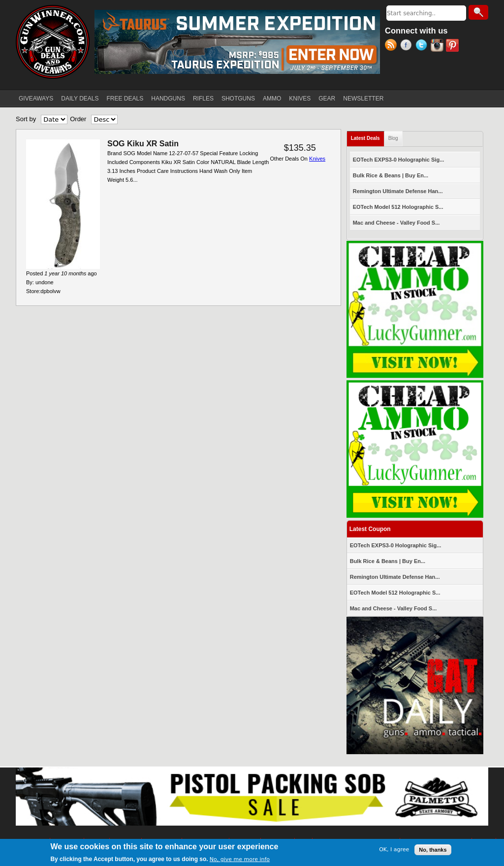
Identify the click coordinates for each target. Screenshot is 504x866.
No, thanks (433, 850)
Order (78, 119)
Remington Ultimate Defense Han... (398, 191)
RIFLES (203, 99)
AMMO (272, 99)
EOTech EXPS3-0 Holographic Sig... (399, 160)
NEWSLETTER (363, 99)
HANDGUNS (168, 99)
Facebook (408, 46)
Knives (317, 159)
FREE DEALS (125, 99)
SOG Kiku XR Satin (143, 144)
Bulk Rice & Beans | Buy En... (391, 175)
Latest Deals (368, 136)
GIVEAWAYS (36, 99)
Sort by (26, 119)
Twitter (423, 46)
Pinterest (454, 46)
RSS (393, 46)
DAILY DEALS (80, 99)
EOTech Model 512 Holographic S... (398, 207)
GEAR (327, 99)
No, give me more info (240, 860)
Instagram (438, 46)
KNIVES (300, 99)
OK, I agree (394, 850)
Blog (393, 138)
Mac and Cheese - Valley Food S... (396, 223)
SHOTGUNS (238, 99)
